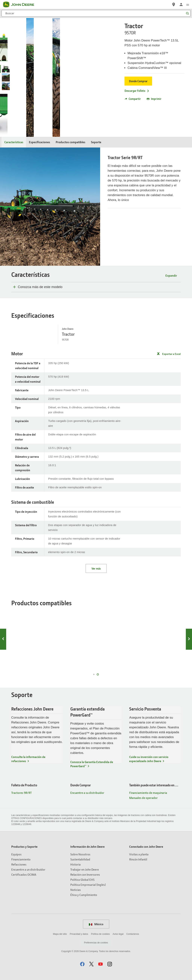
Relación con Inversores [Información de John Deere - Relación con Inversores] (85, 874)
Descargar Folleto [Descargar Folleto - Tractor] (137, 91)
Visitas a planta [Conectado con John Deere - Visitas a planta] (139, 854)
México (96, 924)
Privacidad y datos (79, 934)
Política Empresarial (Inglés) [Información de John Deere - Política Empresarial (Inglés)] (88, 885)
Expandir (171, 275)
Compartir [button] (133, 99)
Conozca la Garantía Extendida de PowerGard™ (92, 764)
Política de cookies (100, 934)
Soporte (96, 142)
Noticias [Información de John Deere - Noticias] (76, 890)
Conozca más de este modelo (40, 287)
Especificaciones (39, 142)
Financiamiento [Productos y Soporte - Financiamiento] (21, 859)
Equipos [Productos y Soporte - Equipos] (16, 854)
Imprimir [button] (154, 99)
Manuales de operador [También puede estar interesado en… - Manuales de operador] (143, 798)
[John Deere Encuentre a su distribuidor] (174, 5)
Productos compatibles (70, 142)
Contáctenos (133, 934)
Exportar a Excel (171, 354)
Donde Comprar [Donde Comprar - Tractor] (138, 81)
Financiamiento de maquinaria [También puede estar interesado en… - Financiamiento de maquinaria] (148, 793)
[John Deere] (21, 5)
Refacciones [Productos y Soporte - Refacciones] (19, 864)
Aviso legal (118, 934)
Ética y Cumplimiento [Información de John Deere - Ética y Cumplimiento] (84, 895)
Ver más (96, 568)
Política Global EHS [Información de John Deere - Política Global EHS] (82, 880)
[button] (82, 964)
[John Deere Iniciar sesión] (181, 5)
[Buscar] (96, 13)
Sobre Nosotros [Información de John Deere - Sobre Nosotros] (80, 854)
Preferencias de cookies (96, 943)
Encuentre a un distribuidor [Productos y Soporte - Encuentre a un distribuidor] (28, 869)
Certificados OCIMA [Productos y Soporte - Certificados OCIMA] (24, 874)
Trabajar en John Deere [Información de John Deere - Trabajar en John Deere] (85, 869)
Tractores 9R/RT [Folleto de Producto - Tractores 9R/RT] (21, 793)
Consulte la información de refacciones (28, 759)
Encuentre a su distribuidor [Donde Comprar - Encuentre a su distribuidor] (87, 793)
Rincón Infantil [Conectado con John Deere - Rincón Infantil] (138, 859)
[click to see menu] (188, 5)
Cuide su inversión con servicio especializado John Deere (149, 759)
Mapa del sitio (60, 934)
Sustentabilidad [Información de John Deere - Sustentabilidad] (80, 859)
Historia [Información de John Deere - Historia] (75, 864)
